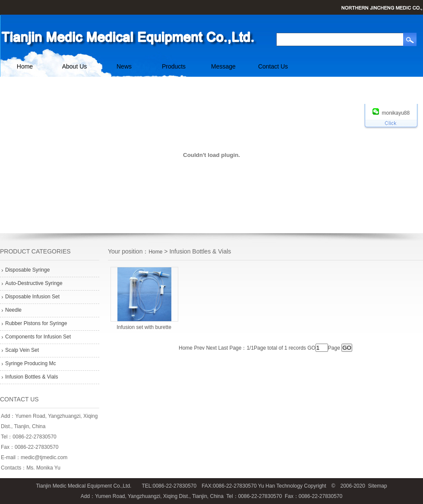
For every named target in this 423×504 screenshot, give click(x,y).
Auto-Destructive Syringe (34, 283)
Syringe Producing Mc (30, 363)
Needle (13, 310)
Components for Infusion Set (38, 337)
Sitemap (378, 486)
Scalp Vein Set (22, 350)
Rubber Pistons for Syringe (36, 323)
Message (223, 66)
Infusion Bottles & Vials (32, 377)
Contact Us (273, 66)
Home (25, 66)
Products (174, 66)
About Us (75, 66)
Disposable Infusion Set (32, 297)
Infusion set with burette (144, 327)
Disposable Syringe (27, 270)
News (124, 66)
